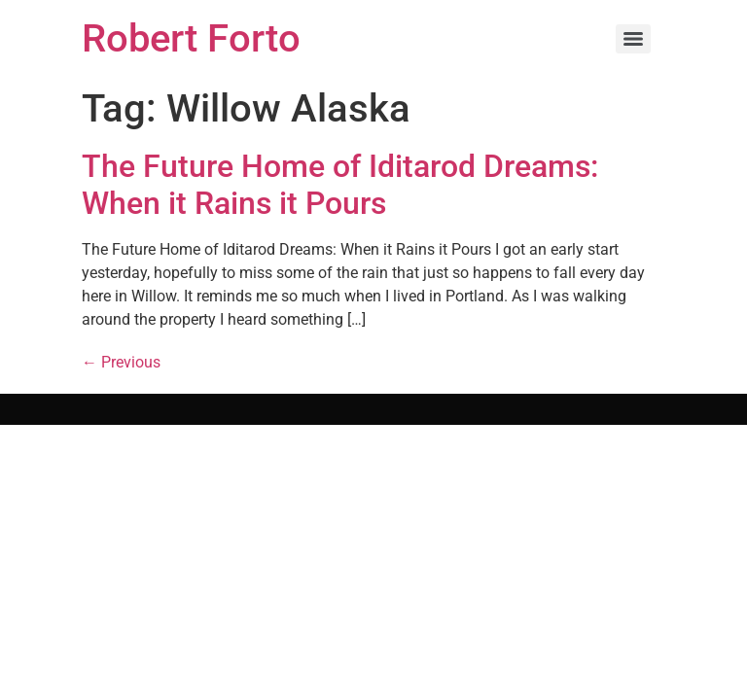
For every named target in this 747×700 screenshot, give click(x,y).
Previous (121, 362)
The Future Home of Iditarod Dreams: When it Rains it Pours (340, 185)
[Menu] (633, 39)
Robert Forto (191, 38)
